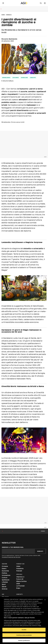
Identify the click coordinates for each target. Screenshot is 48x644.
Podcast (19, 571)
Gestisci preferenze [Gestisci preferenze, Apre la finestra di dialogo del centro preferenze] (24, 640)
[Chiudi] (45, 600)
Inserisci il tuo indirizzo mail (13, 547)
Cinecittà (33, 78)
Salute (4, 587)
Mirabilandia (6, 78)
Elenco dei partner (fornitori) (13, 625)
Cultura (5, 578)
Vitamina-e (20, 577)
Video (18, 566)
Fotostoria (20, 569)
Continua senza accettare (24, 635)
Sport (4, 584)
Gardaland (24, 78)
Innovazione (6, 575)
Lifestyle (5, 582)
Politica (4, 573)
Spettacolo (6, 580)
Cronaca (9, 15)
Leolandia (16, 78)
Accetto (24, 630)
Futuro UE (20, 579)
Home (3, 15)
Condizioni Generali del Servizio (11, 557)
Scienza (5, 589)
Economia (5, 571)
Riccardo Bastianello (9, 39)
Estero (4, 569)
